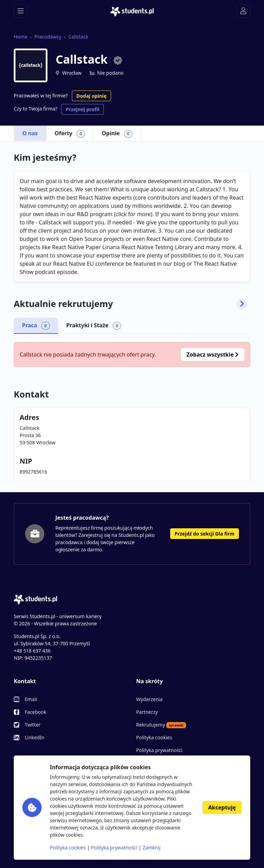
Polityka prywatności (159, 750)
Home (21, 37)
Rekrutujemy (161, 725)
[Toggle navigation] (21, 11)
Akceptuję (222, 807)
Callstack (78, 37)
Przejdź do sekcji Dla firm (205, 534)
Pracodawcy (48, 37)
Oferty (70, 134)
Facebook (36, 712)
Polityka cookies (154, 737)
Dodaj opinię (91, 96)
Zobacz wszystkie (213, 354)
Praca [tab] (36, 326)
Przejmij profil (82, 109)
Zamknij (152, 848)
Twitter (33, 725)
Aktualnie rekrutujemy (131, 304)
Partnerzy (147, 712)
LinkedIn (35, 737)
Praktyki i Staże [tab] (94, 326)
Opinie (117, 134)
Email (31, 699)
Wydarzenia (149, 699)
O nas (30, 133)
